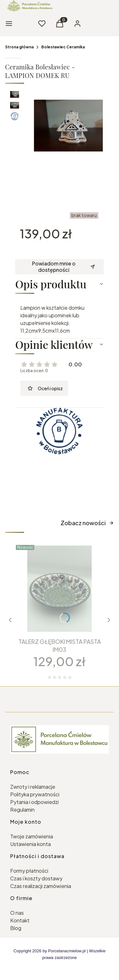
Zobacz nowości (87, 523)
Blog (16, 928)
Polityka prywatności (35, 794)
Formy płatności (29, 871)
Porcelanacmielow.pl (67, 951)
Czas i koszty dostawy (36, 878)
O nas (17, 913)
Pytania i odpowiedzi (34, 802)
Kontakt (20, 920)
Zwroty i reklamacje (33, 787)
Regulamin (22, 810)
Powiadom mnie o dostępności (63, 267)
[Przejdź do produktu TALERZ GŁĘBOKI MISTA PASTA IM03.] (60, 589)
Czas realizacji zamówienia (41, 886)
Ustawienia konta (30, 844)
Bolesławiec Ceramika (63, 47)
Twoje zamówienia (32, 836)
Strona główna (19, 47)
